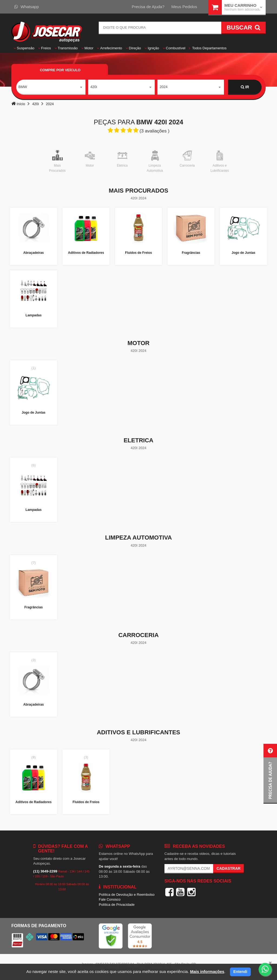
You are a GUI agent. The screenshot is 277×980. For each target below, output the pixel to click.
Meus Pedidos (184, 7)
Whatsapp (27, 7)
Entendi (240, 972)
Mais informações (207, 971)
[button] (270, 774)
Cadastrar (228, 868)
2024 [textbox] (164, 87)
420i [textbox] (94, 87)
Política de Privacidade (117, 905)
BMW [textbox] (23, 87)
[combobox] (51, 87)
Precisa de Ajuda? (148, 7)
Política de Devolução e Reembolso (127, 895)
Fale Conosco (110, 899)
